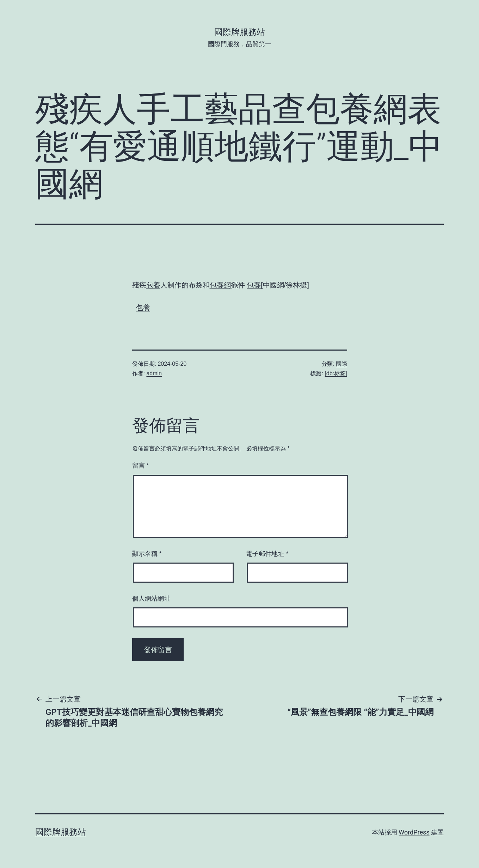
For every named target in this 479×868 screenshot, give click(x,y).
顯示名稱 (147, 554)
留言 (141, 466)
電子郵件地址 (267, 554)
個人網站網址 (151, 599)
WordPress (414, 832)
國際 (342, 364)
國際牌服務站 (240, 32)
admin (154, 373)
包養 (153, 285)
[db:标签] (336, 373)
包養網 (220, 285)
